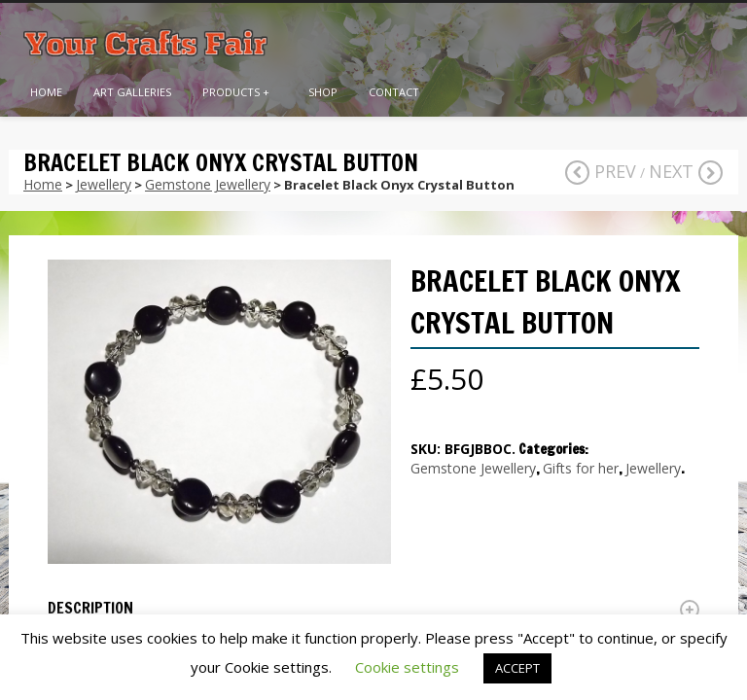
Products (236, 92)
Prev (601, 171)
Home (46, 92)
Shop (323, 92)
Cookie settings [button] (407, 667)
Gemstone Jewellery (208, 184)
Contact (394, 92)
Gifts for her (581, 468)
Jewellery (104, 184)
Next (686, 171)
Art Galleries (132, 92)
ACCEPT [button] (517, 668)
